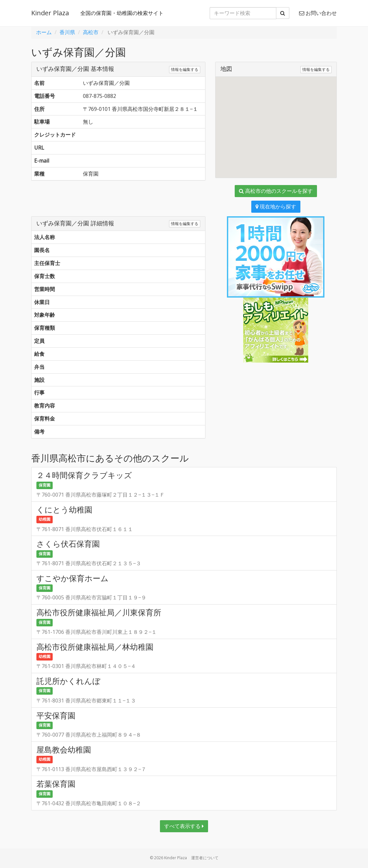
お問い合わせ (318, 13)
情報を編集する (185, 69)
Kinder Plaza (50, 13)
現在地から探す (276, 207)
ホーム (44, 32)
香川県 (67, 32)
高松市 (91, 32)
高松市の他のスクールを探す (276, 191)
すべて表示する (184, 826)
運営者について (205, 858)
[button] (276, 121)
